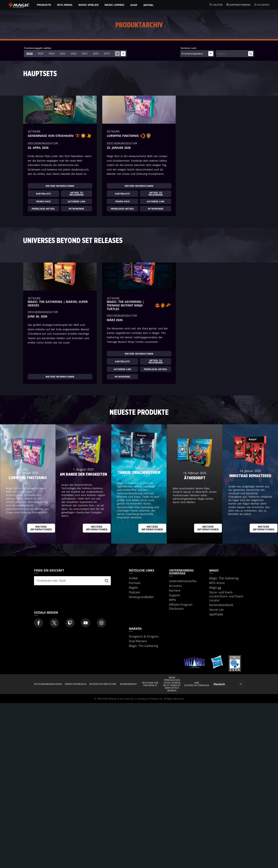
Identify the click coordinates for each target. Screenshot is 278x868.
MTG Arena (65, 5)
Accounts (262, 5)
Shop (134, 5)
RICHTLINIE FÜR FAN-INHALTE (150, 684)
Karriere (175, 590)
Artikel (149, 5)
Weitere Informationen (60, 186)
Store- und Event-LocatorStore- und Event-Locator (227, 596)
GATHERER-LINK (76, 202)
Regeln (133, 588)
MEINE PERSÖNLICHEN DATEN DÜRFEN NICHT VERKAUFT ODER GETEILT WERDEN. (172, 684)
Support (175, 595)
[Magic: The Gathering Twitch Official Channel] (70, 623)
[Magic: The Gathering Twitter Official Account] (54, 623)
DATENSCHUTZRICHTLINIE (103, 684)
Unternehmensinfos (183, 581)
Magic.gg (215, 588)
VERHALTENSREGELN (76, 684)
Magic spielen (89, 5)
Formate (135, 583)
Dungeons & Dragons (144, 636)
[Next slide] (123, 54)
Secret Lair (217, 610)
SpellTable (216, 614)
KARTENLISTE (43, 194)
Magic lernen (114, 5)
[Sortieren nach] (197, 54)
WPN (172, 600)
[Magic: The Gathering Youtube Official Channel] (86, 623)
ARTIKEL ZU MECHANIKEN (77, 194)
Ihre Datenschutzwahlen (197, 684)
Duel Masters (138, 641)
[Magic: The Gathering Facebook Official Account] (39, 623)
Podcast (134, 592)
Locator (216, 5)
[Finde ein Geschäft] (107, 581)
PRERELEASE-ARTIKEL (43, 209)
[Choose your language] (228, 684)
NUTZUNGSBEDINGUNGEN (48, 684)
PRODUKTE (44, 5)
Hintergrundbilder (141, 597)
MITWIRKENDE (76, 209)
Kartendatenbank (238, 5)
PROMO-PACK (43, 202)
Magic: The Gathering (224, 578)
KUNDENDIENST (129, 684)
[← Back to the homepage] (19, 5)
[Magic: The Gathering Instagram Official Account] (101, 623)
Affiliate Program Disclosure (181, 607)
